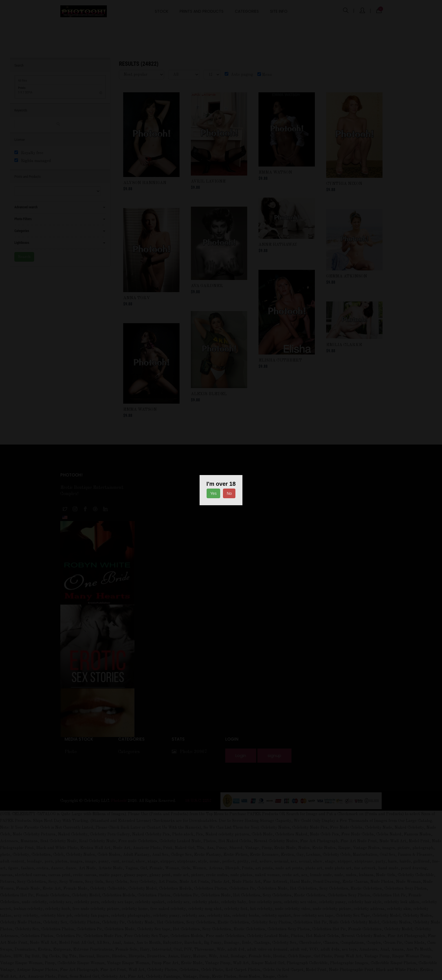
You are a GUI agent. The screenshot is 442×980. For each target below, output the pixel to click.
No (229, 493)
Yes (214, 493)
